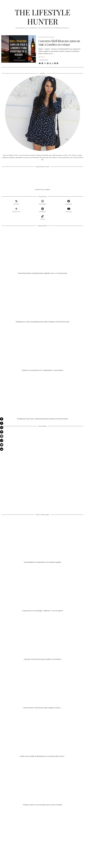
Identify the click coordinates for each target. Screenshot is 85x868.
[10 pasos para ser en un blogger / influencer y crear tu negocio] (42, 589)
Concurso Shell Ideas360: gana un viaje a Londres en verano (59, 43)
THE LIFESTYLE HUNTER (43, 17)
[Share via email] (40, 63)
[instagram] (43, 202)
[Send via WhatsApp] (52, 63)
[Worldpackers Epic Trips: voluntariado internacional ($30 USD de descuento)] (42, 397)
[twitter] (16, 202)
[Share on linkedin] (55, 63)
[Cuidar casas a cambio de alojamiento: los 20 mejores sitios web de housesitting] (42, 734)
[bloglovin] (16, 210)
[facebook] (69, 202)
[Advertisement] (42, 827)
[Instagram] (22, 449)
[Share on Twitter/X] (45, 63)
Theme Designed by (73, 866)
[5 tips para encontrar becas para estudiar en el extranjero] (42, 637)
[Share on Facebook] (42, 63)
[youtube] (69, 210)
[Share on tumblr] (50, 63)
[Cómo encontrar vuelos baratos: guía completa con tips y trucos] (42, 686)
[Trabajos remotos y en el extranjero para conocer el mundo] (42, 783)
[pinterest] (43, 210)
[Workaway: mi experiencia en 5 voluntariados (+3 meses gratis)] (42, 348)
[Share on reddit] (57, 63)
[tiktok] (43, 217)
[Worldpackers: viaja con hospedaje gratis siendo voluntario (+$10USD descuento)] (42, 300)
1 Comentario (43, 60)
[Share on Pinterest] (48, 63)
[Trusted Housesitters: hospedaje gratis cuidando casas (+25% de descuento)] (42, 251)
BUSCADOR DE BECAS (46, 37)
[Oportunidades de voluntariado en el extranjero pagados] (42, 540)
